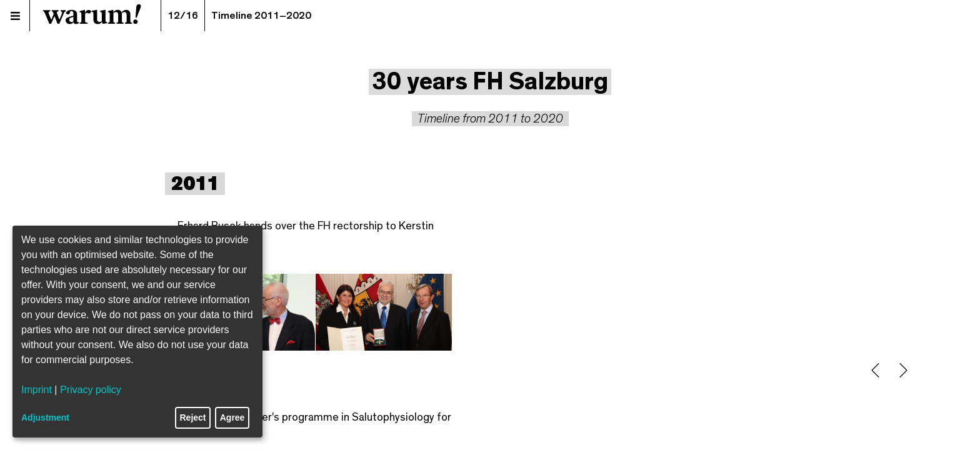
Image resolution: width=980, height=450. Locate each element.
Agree (232, 417)
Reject (193, 417)
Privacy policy (91, 390)
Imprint (37, 390)
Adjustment (45, 417)
